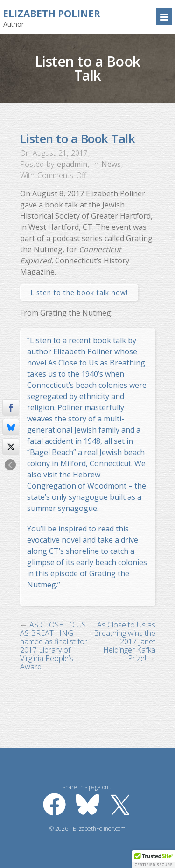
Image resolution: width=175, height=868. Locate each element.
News (111, 164)
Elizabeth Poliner (52, 14)
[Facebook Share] (11, 407)
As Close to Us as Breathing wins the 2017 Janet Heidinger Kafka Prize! (125, 641)
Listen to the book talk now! (79, 293)
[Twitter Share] (11, 447)
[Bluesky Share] (11, 427)
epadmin (72, 164)
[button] (154, 859)
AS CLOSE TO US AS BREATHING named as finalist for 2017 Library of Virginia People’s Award (54, 646)
